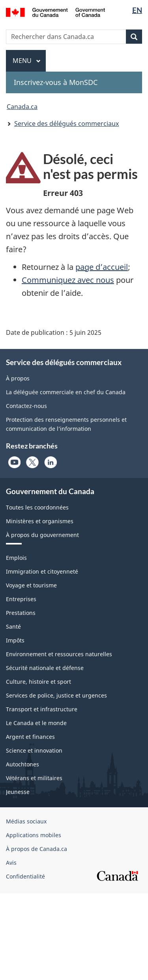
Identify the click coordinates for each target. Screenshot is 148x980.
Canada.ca (22, 107)
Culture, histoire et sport (38, 682)
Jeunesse (18, 792)
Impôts (15, 640)
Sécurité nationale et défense (45, 668)
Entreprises (21, 599)
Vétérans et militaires (34, 778)
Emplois (16, 558)
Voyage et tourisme (31, 585)
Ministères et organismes (40, 521)
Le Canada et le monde (36, 723)
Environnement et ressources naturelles (59, 654)
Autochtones (22, 764)
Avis (11, 863)
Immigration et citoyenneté (42, 571)
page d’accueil (102, 267)
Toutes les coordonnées (37, 507)
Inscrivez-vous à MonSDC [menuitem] (56, 82)
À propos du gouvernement (42, 535)
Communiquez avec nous (68, 280)
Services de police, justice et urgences (56, 695)
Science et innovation (34, 750)
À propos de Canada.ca (37, 849)
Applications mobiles (34, 835)
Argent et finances (30, 737)
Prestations (21, 613)
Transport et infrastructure (42, 709)
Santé (13, 627)
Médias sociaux (26, 821)
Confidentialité (25, 876)
